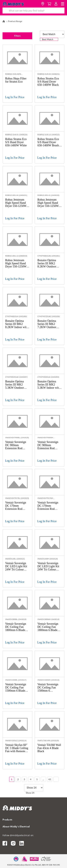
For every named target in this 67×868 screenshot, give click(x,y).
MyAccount (56, 4)
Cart (49, 4)
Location (43, 4)
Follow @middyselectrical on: (18, 835)
